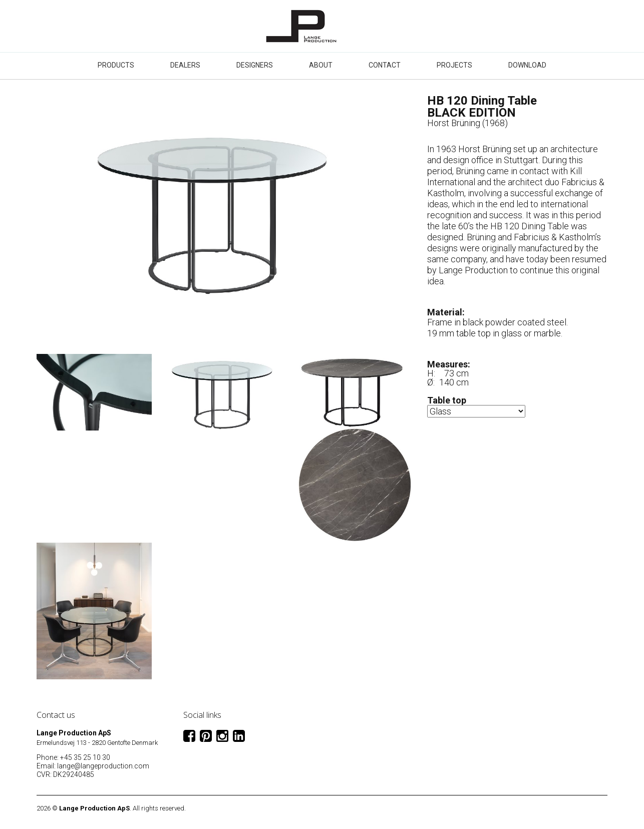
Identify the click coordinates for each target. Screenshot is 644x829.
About (321, 65)
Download (527, 65)
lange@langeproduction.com (103, 766)
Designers (255, 65)
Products (116, 65)
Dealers (185, 65)
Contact (385, 65)
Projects (454, 65)
